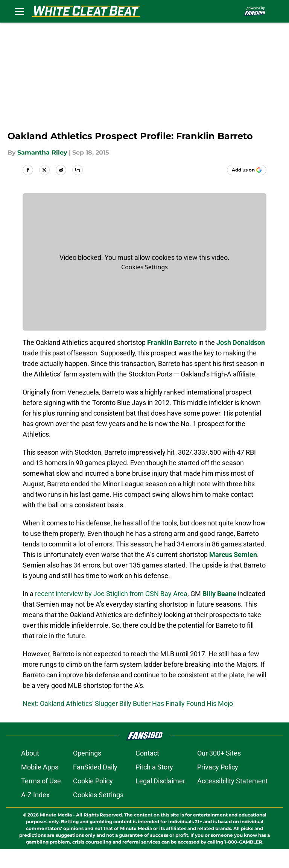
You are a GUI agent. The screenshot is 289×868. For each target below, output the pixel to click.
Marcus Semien (233, 555)
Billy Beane (219, 594)
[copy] (78, 170)
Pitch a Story (154, 786)
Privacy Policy (218, 786)
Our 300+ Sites (219, 772)
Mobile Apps (40, 786)
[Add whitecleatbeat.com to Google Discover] (247, 170)
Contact (147, 772)
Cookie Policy (93, 800)
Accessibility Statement (233, 800)
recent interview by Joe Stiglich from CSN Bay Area (111, 594)
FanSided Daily (95, 786)
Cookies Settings (144, 267)
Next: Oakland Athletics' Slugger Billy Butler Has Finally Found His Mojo (128, 703)
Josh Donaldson (241, 342)
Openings (87, 772)
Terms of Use (41, 800)
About (30, 772)
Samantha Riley (42, 153)
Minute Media (56, 834)
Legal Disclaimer (160, 800)
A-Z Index (35, 814)
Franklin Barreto (172, 342)
